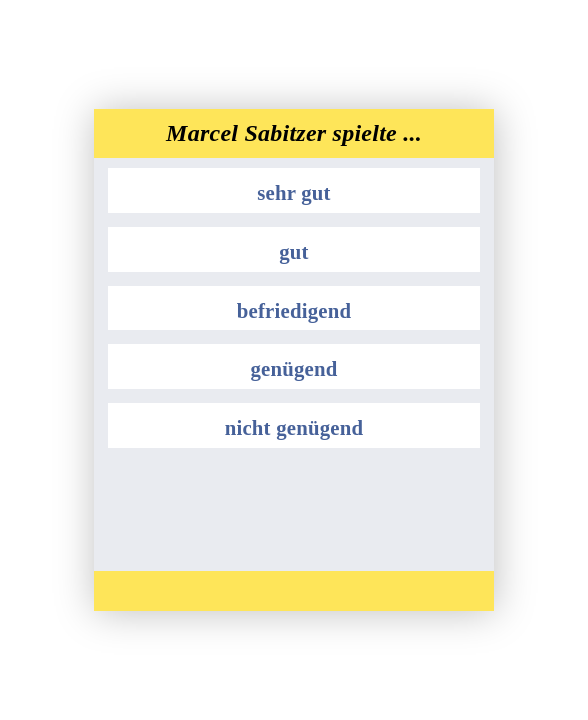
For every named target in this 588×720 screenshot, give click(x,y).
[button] (294, 190)
